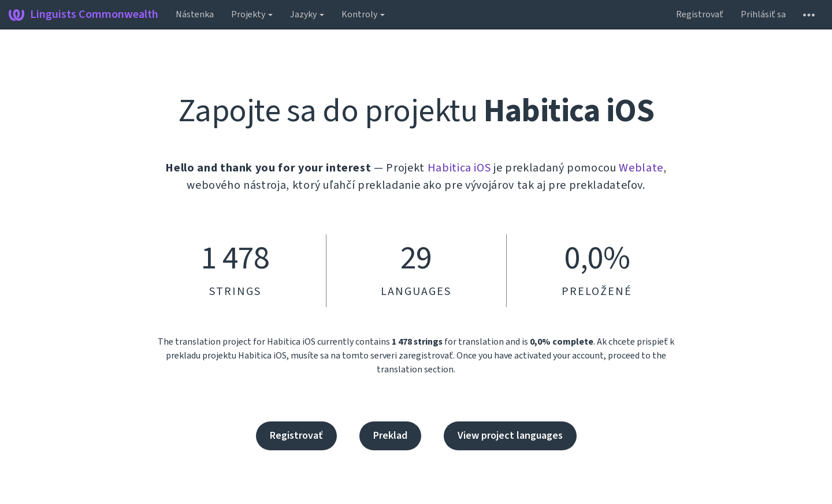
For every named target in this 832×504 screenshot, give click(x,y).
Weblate (641, 168)
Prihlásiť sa (763, 14)
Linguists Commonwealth (83, 14)
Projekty (252, 14)
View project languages (510, 436)
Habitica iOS (459, 168)
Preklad (390, 436)
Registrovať (700, 14)
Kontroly (363, 14)
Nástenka (195, 14)
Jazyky (307, 14)
